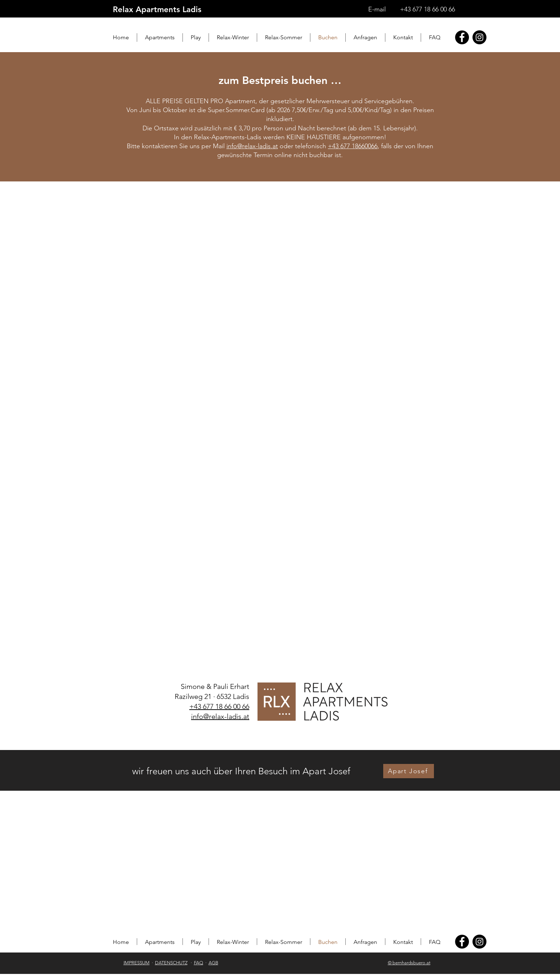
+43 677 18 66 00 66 (427, 9)
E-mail (377, 9)
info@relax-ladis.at (252, 146)
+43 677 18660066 (353, 146)
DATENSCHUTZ (171, 963)
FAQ (199, 963)
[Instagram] (479, 37)
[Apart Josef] (409, 771)
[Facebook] (462, 37)
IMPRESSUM (137, 963)
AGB (213, 963)
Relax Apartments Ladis (157, 9)
